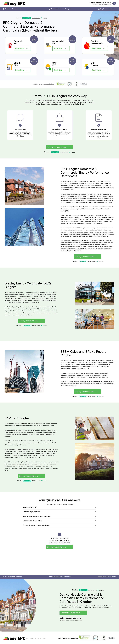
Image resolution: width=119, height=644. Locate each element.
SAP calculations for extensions (14, 430)
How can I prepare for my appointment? (36, 525)
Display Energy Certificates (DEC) (102, 198)
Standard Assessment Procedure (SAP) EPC (96, 196)
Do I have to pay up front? (32, 512)
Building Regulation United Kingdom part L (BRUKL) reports (77, 202)
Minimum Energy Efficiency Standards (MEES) (76, 215)
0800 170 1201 (105, 3)
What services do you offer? (32, 521)
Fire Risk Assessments (85, 209)
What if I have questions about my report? (37, 516)
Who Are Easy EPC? (30, 507)
